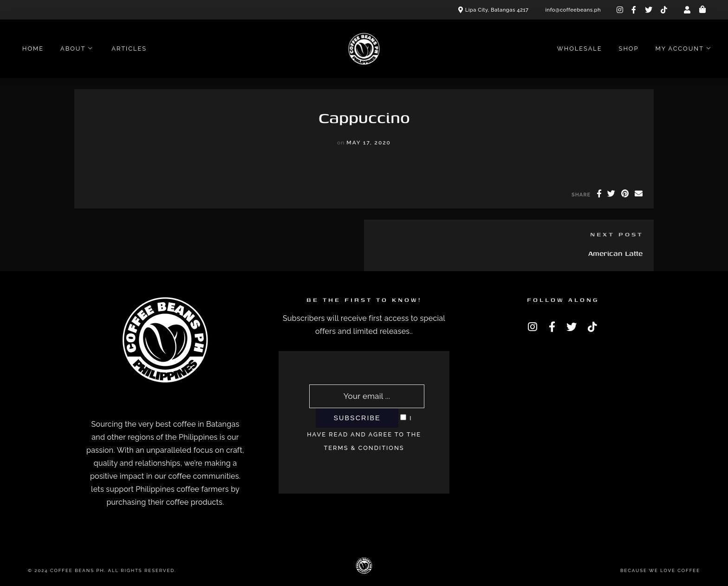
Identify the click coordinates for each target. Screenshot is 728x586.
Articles (129, 49)
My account (679, 49)
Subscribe (357, 418)
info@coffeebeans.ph (573, 10)
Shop (629, 49)
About (73, 49)
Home (33, 49)
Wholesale (579, 49)
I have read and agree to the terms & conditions (364, 433)
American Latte (615, 253)
